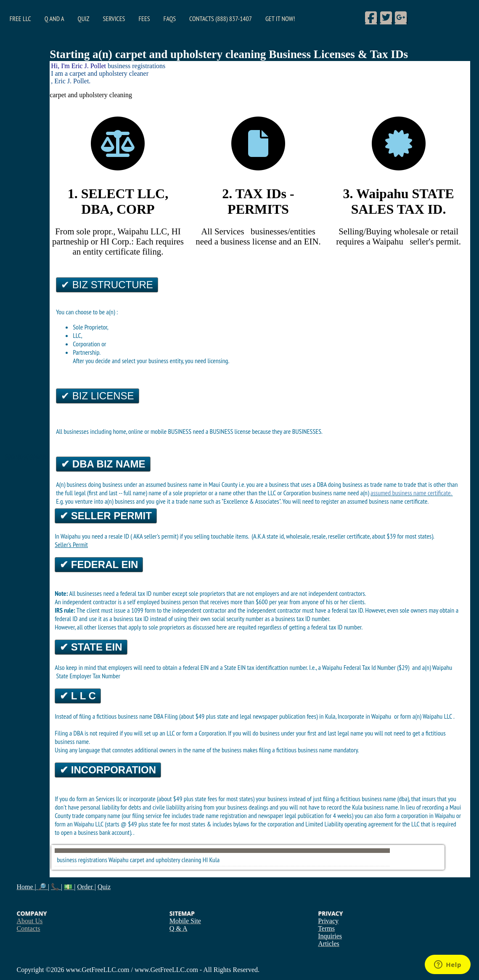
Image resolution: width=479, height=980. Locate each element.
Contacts (29, 928)
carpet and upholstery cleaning (166, 860)
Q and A (54, 19)
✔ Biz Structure (107, 285)
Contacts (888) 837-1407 (221, 19)
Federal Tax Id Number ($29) (377, 667)
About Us (30, 921)
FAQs (170, 19)
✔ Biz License (97, 396)
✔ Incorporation (108, 770)
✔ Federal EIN (99, 564)
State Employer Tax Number (88, 676)
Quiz (84, 19)
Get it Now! (280, 19)
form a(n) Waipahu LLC (427, 716)
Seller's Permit (71, 544)
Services (114, 19)
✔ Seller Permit (106, 516)
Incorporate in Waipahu (365, 716)
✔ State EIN (91, 647)
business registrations (82, 860)
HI (205, 860)
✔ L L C (78, 696)
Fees (144, 19)
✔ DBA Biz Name (103, 464)
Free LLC (20, 19)
